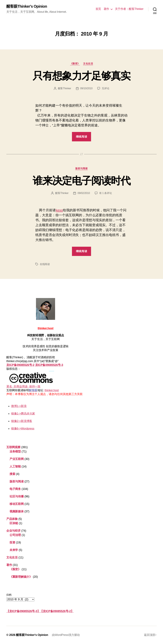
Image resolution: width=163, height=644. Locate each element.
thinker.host (52, 390)
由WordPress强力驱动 (66, 635)
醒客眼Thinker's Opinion (27, 6)
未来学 (14, 550)
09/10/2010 (86, 88)
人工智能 (15, 466)
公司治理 (15, 535)
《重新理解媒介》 (21, 577)
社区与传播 (17, 496)
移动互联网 (17, 504)
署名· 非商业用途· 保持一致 (30, 379)
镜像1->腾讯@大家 (23, 414)
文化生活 (88, 64)
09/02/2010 (84, 193)
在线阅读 (45, 264)
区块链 (14, 523)
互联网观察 (13, 447)
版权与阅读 (81, 168)
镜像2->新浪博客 (22, 421)
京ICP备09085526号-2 (20, 365)
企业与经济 (13, 531)
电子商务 (15, 489)
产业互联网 (17, 459)
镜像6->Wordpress (23, 429)
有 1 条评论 (106, 193)
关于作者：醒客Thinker (129, 9)
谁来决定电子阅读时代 (81, 181)
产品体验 (12, 519)
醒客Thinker (65, 88)
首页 (98, 9)
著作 (106, 9)
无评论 (105, 88)
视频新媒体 (17, 511)
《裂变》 (75, 64)
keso (59, 210)
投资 (12, 542)
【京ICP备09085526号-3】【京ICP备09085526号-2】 (40, 611)
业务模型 (15, 451)
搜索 (12, 474)
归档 (9, 595)
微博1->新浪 (19, 406)
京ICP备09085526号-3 (49, 365)
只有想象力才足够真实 (81, 76)
